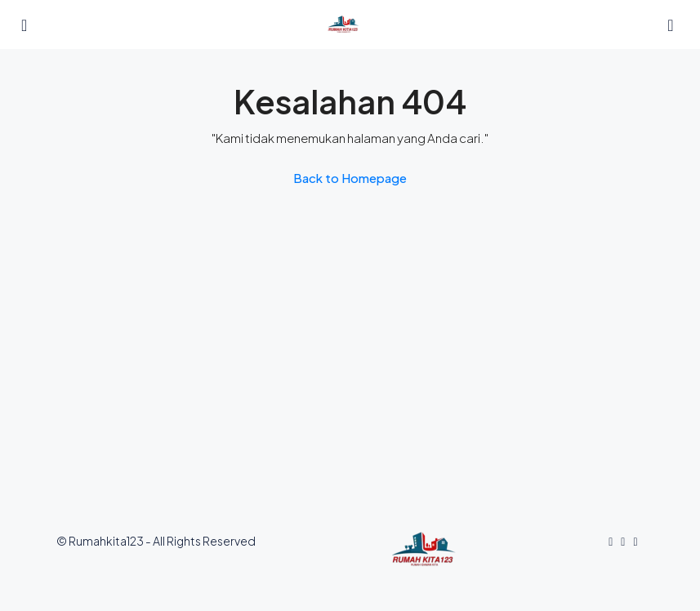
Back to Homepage (350, 178)
